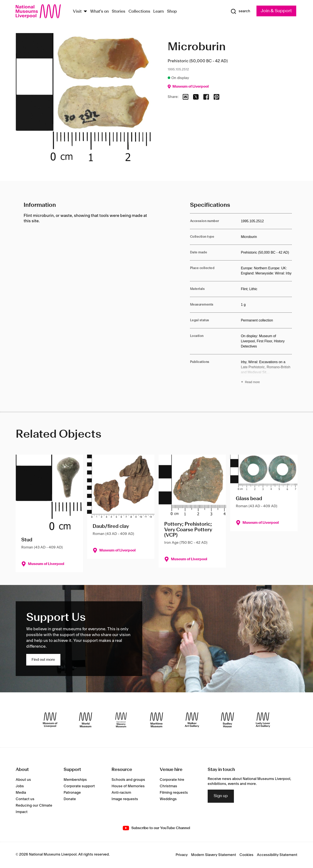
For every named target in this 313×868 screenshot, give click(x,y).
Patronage (72, 793)
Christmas (168, 786)
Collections (139, 12)
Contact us (25, 799)
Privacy (182, 855)
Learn (159, 12)
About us (23, 780)
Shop (172, 12)
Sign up (221, 796)
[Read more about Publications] (266, 373)
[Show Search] (240, 11)
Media (21, 793)
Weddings (168, 799)
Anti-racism (121, 793)
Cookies (246, 855)
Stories (119, 12)
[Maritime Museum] (156, 720)
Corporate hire (172, 780)
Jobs (20, 786)
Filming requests (174, 793)
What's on (100, 12)
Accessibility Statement (277, 855)
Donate (70, 799)
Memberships (75, 780)
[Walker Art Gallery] (192, 720)
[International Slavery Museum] (121, 720)
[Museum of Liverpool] (50, 720)
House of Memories (128, 786)
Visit (77, 12)
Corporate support (79, 786)
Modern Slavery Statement (214, 855)
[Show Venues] (85, 12)
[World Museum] (86, 720)
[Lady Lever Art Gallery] (263, 720)
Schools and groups (128, 780)
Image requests (125, 799)
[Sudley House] (227, 720)
